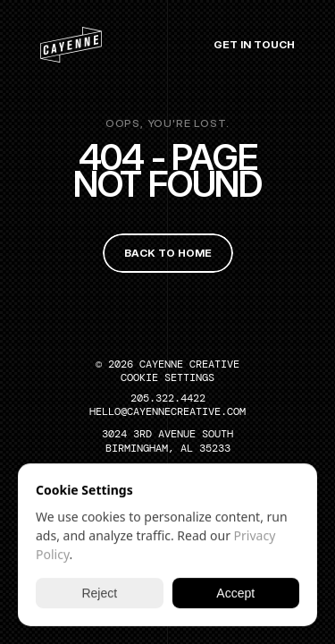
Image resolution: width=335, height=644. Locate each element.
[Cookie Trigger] (167, 377)
